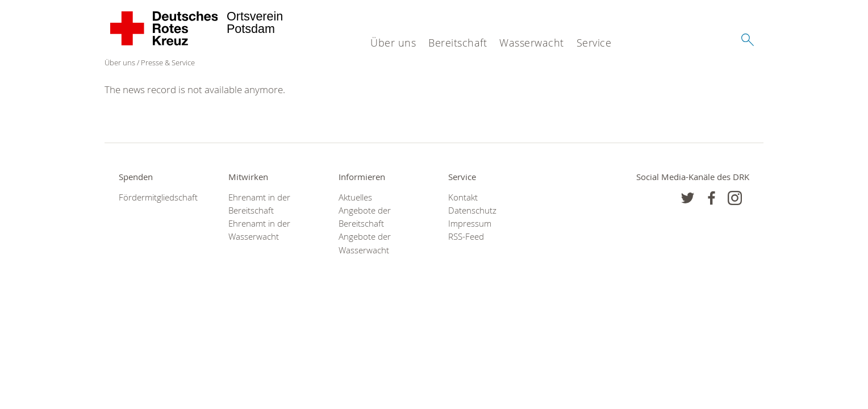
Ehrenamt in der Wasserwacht (259, 230)
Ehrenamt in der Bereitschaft (259, 204)
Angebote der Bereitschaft (365, 217)
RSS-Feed (466, 237)
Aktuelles (355, 197)
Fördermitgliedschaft (158, 197)
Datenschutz (472, 210)
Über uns (393, 43)
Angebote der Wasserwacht (365, 243)
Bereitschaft (458, 43)
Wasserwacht (532, 43)
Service (594, 43)
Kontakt (463, 197)
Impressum (470, 224)
